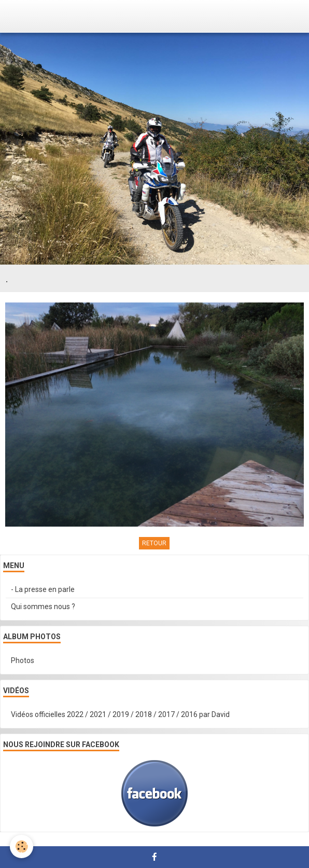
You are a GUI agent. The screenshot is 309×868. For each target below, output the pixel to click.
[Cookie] (22, 846)
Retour (154, 543)
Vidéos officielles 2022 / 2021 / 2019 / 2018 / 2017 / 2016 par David (120, 714)
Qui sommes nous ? (43, 607)
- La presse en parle (43, 589)
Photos (23, 660)
